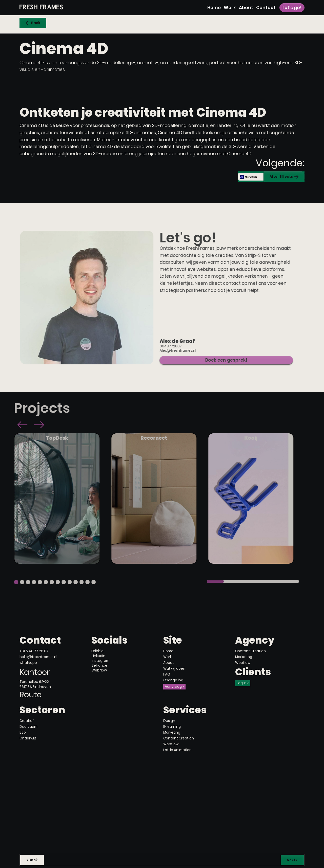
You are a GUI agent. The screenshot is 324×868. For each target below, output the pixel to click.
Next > (292, 860)
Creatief (27, 721)
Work (230, 8)
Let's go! (292, 8)
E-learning (172, 727)
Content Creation (250, 651)
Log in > (243, 683)
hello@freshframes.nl (38, 657)
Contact (266, 8)
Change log (173, 680)
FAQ (167, 674)
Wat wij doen (174, 669)
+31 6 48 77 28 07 (34, 651)
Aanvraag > (174, 687)
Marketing (244, 657)
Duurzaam (28, 727)
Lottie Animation (177, 750)
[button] (14, 425)
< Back (32, 860)
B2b (23, 732)
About (246, 8)
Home (214, 8)
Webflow (243, 663)
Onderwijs (28, 738)
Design (169, 721)
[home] (42, 7)
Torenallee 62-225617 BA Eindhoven (35, 684)
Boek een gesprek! (217, 360)
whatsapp (28, 663)
